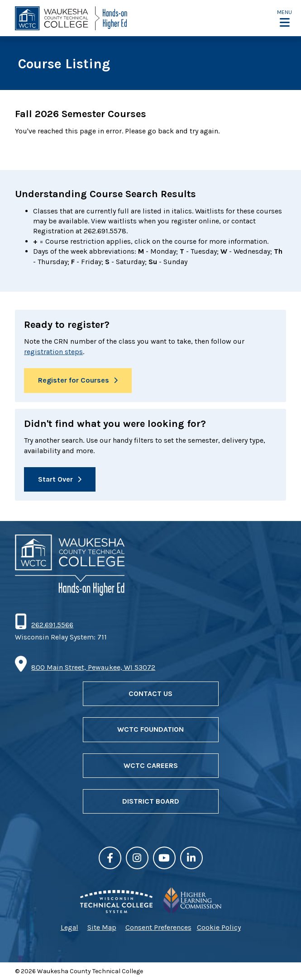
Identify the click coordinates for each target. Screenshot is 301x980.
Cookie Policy (219, 927)
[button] (284, 18)
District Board (151, 801)
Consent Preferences (158, 927)
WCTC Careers (151, 765)
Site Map (102, 927)
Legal (69, 927)
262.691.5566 (52, 625)
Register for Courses (74, 380)
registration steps (53, 352)
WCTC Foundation (150, 729)
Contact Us (150, 694)
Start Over (55, 479)
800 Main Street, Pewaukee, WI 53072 (93, 667)
